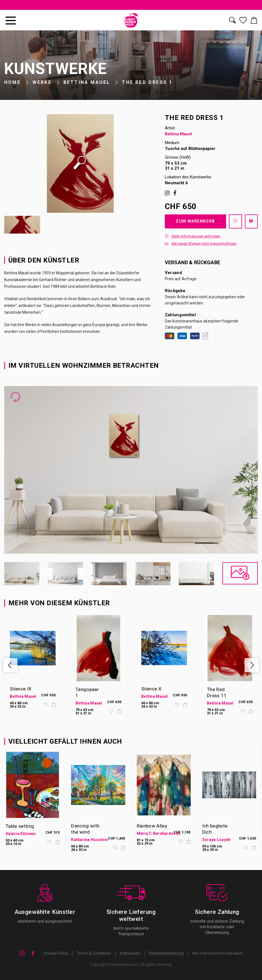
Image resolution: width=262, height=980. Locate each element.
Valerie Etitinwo (21, 834)
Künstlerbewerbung (166, 953)
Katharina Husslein (89, 840)
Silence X (151, 689)
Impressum (130, 953)
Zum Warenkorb (195, 221)
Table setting (20, 826)
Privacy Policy (56, 953)
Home (12, 82)
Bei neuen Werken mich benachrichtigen (201, 244)
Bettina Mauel (87, 82)
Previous (10, 665)
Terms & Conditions (94, 953)
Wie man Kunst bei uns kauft (217, 953)
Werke (42, 82)
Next (252, 665)
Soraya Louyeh (217, 840)
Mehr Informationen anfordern (193, 236)
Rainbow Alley (152, 826)
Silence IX (21, 689)
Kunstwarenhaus (123, 965)
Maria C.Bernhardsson (159, 833)
